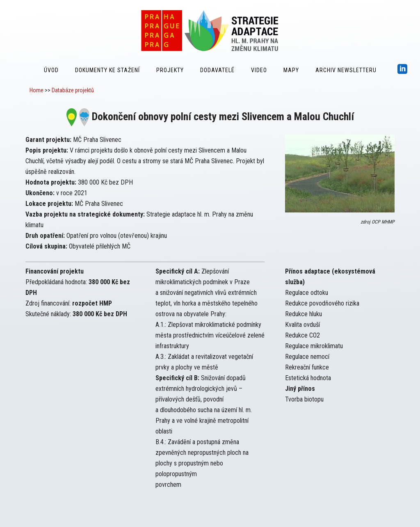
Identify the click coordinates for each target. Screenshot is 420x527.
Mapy (291, 70)
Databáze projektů (73, 90)
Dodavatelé (217, 70)
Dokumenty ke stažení (107, 70)
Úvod (51, 70)
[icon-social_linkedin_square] (403, 70)
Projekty (170, 70)
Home (37, 90)
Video (259, 70)
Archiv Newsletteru (346, 70)
